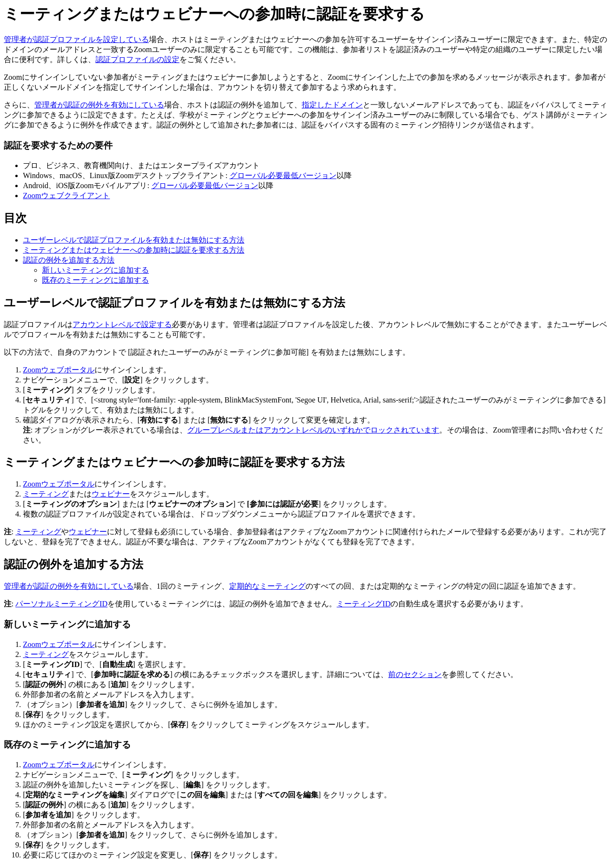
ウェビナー (111, 494)
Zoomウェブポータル (59, 370)
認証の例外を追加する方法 (69, 260)
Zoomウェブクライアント (66, 196)
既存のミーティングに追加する (95, 280)
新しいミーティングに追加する (95, 270)
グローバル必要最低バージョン (283, 175)
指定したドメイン (332, 105)
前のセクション (415, 674)
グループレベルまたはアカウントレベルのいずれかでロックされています (313, 430)
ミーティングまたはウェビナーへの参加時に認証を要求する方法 (134, 250)
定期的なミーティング (267, 586)
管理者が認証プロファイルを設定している (76, 39)
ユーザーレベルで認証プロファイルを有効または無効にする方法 (134, 240)
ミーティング (46, 494)
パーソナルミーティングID (61, 604)
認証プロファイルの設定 (137, 59)
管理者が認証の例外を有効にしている (99, 105)
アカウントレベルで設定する (122, 324)
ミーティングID (363, 604)
